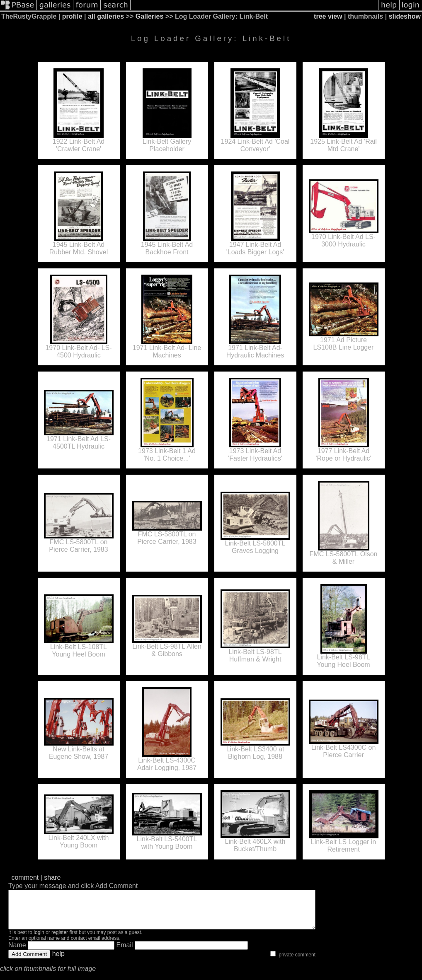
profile (72, 16)
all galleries (106, 16)
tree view (328, 16)
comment (25, 877)
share (52, 877)
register (60, 940)
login (39, 940)
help (58, 961)
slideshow (405, 16)
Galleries (150, 16)
